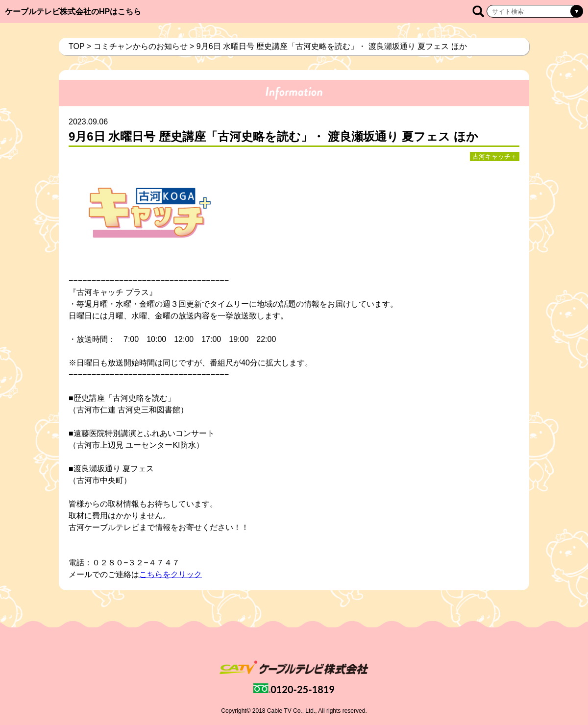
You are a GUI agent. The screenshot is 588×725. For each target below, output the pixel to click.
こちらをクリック (171, 574)
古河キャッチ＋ (495, 157)
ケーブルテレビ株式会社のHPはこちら (73, 12)
